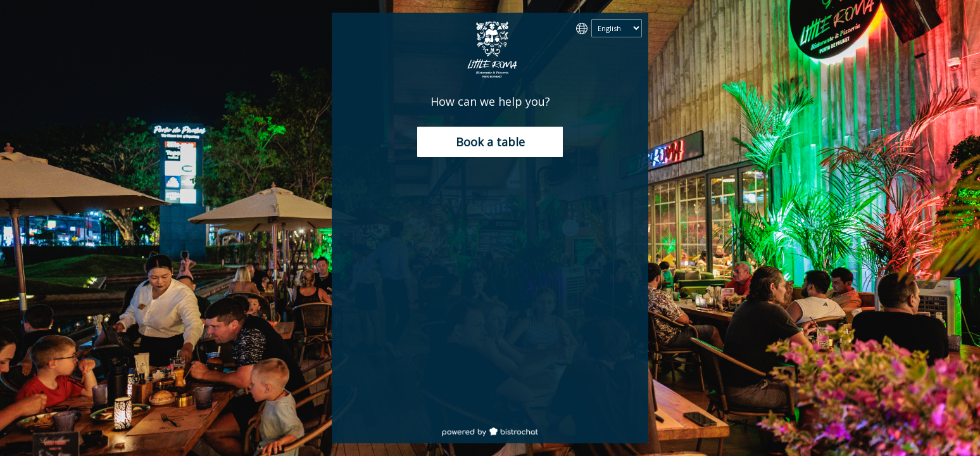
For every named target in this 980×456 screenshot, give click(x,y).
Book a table (490, 142)
